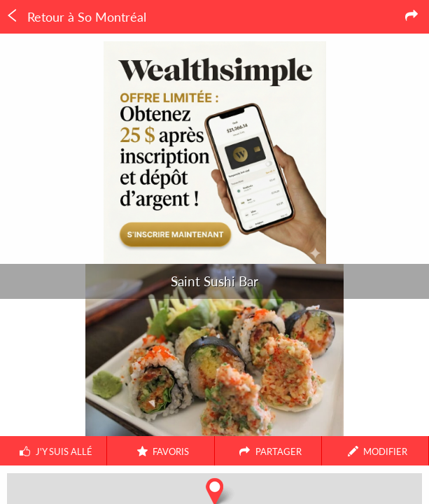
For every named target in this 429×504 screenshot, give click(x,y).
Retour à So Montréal (76, 17)
